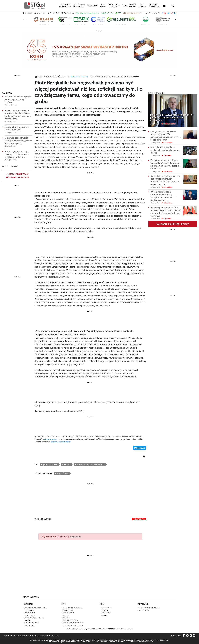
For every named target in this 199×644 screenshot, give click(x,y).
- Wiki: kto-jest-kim (70, 620)
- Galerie (65, 618)
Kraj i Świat (63, 474)
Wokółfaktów (133, 5)
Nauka (125, 5)
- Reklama (104, 610)
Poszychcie (142, 5)
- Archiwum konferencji (72, 625)
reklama (100, 31)
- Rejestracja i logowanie (149, 608)
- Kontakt (104, 615)
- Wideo (65, 615)
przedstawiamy (51, 25)
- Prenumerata (106, 608)
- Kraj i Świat (29, 615)
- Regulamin (105, 613)
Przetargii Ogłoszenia (154, 5)
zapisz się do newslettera (61, 442)
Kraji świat (103, 5)
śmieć (67, 464)
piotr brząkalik (50, 464)
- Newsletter (143, 610)
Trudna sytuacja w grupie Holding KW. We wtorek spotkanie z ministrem (19, 156)
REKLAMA (17, 76)
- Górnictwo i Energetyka (35, 608)
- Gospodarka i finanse (34, 618)
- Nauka (27, 620)
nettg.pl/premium (50, 439)
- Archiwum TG (68, 613)
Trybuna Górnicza (79, 76)
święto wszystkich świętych (91, 464)
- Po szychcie (29, 625)
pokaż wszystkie (139, 519)
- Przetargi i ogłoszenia (72, 608)
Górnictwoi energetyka (66, 5)
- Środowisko (30, 613)
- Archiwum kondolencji (73, 623)
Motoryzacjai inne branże (79, 5)
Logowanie (76, 537)
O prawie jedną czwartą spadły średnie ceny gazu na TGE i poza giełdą (19, 142)
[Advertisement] (17, 84)
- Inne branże (29, 610)
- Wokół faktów (31, 623)
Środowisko (93, 5)
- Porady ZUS (67, 610)
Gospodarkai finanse (114, 5)
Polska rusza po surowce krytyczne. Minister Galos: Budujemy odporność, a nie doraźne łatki (19, 116)
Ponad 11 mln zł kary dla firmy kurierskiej (19, 130)
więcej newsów (10, 166)
